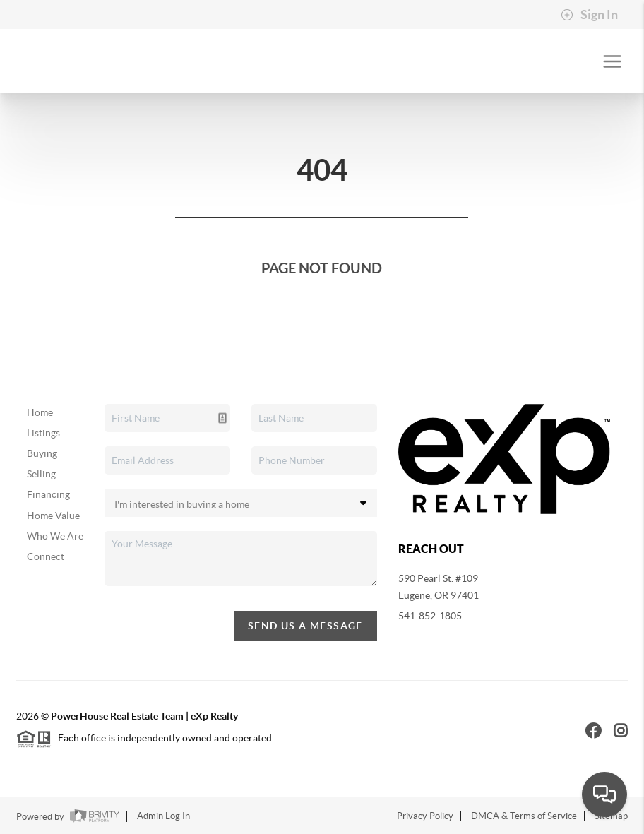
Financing (48, 494)
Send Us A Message (305, 626)
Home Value (53, 516)
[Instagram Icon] (621, 731)
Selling (41, 474)
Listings (43, 433)
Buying (42, 453)
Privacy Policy (425, 816)
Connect (46, 556)
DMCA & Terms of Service (524, 816)
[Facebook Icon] (594, 731)
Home (40, 412)
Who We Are (55, 536)
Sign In (589, 15)
